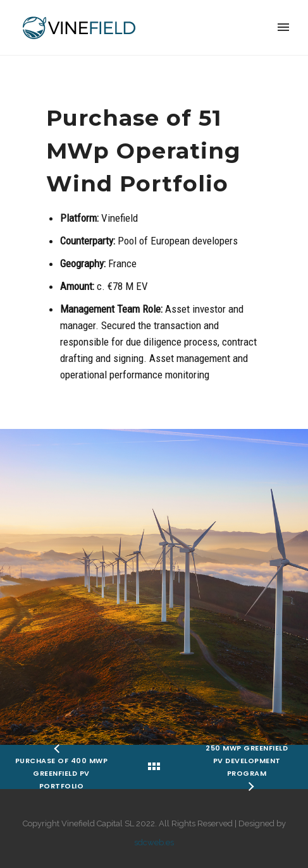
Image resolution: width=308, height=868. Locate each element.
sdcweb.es (154, 842)
